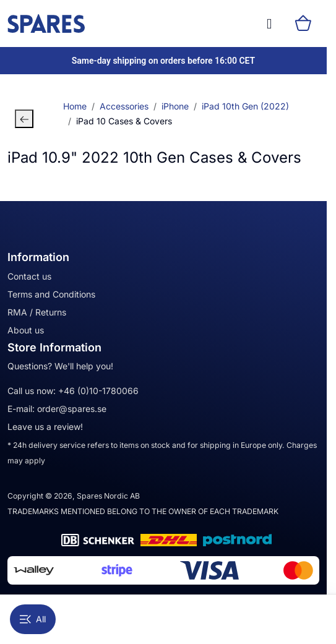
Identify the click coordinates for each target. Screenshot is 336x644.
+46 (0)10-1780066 (98, 391)
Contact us (29, 276)
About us (26, 330)
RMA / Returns (37, 312)
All (33, 619)
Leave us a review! (45, 427)
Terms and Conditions (51, 294)
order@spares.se (72, 409)
